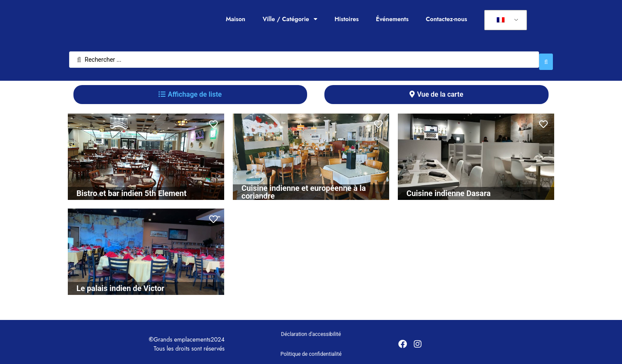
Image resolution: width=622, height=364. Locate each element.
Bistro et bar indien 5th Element (132, 189)
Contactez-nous (447, 19)
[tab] (190, 90)
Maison (236, 19)
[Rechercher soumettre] (546, 57)
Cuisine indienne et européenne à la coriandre (304, 188)
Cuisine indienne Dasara (449, 189)
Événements (392, 19)
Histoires (347, 19)
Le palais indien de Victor (120, 284)
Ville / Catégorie (290, 19)
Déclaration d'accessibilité (311, 330)
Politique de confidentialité (311, 350)
